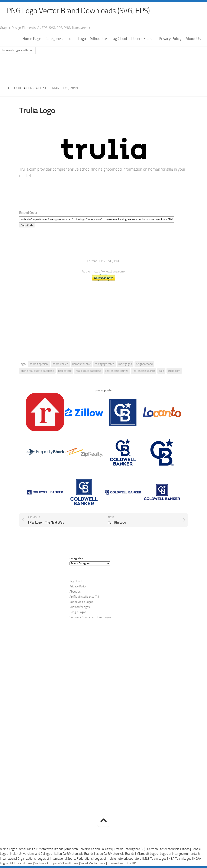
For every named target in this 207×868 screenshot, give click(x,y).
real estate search (144, 371)
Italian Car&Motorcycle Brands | (75, 854)
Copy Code (27, 225)
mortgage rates (105, 364)
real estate (65, 371)
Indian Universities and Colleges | (32, 854)
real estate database (88, 371)
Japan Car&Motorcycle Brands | (116, 854)
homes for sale (82, 364)
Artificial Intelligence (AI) (84, 597)
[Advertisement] (104, 69)
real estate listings (117, 371)
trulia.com (174, 371)
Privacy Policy (170, 39)
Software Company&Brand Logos (90, 617)
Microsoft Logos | (148, 854)
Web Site (43, 88)
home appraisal (39, 364)
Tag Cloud (119, 39)
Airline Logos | (9, 849)
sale (161, 371)
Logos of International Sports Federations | (66, 859)
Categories (54, 39)
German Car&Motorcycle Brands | (169, 849)
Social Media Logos (81, 602)
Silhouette (98, 39)
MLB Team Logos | (156, 859)
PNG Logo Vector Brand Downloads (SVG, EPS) (78, 11)
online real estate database (37, 371)
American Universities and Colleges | (89, 849)
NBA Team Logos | (181, 859)
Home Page (32, 39)
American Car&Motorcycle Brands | (42, 849)
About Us (193, 39)
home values (60, 364)
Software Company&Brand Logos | (57, 863)
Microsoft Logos (80, 607)
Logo (82, 39)
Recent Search (143, 39)
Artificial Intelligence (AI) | (130, 849)
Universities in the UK (122, 863)
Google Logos (78, 612)
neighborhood (144, 364)
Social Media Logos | (94, 863)
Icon (70, 39)
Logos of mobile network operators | (119, 859)
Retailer (25, 88)
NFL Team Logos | (22, 863)
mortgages (125, 364)
